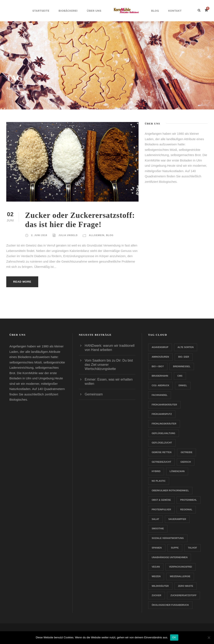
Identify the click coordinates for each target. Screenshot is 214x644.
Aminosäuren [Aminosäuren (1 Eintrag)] (160, 357)
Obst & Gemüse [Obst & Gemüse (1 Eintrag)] (161, 500)
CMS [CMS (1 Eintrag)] (180, 376)
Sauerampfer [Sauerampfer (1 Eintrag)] (177, 519)
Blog (155, 11)
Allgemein (97, 235)
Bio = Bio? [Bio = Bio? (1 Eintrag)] (158, 366)
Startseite (41, 11)
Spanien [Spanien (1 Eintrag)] (157, 548)
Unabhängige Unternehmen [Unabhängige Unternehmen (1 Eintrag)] (170, 557)
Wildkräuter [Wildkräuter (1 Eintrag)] (160, 586)
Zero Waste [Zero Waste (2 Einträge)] (186, 586)
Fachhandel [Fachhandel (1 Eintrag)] (160, 395)
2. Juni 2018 (39, 235)
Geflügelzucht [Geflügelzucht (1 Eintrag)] (162, 443)
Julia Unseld (68, 235)
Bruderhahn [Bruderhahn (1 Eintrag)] (160, 376)
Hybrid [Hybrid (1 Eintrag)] (156, 471)
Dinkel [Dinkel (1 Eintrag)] (183, 385)
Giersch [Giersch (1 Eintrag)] (186, 462)
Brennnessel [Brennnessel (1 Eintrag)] (182, 366)
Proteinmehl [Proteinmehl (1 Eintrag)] (189, 500)
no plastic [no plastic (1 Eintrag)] (159, 481)
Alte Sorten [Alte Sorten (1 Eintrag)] (186, 347)
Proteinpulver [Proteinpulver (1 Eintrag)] (161, 509)
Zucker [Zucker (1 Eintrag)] (157, 595)
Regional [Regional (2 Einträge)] (186, 509)
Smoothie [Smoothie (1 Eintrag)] (158, 528)
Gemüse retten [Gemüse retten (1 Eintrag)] (162, 452)
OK (174, 637)
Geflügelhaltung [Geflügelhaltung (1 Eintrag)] (164, 433)
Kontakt (175, 11)
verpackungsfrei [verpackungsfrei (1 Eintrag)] (181, 567)
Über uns (94, 11)
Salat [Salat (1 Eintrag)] (155, 519)
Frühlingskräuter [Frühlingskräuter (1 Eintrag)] (164, 424)
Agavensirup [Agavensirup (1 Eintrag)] (160, 347)
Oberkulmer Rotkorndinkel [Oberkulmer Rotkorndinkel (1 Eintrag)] (170, 490)
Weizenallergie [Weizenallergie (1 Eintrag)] (180, 576)
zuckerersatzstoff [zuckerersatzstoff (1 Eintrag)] (184, 595)
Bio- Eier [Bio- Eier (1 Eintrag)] (184, 357)
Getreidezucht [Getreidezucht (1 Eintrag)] (162, 462)
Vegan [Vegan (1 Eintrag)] (156, 567)
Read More (22, 282)
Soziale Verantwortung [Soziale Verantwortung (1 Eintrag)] (168, 538)
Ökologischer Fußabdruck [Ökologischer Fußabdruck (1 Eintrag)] (170, 605)
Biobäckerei (68, 11)
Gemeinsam (94, 394)
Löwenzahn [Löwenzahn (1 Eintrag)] (177, 471)
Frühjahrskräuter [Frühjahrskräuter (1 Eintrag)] (164, 405)
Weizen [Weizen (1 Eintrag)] (156, 576)
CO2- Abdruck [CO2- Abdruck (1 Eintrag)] (161, 385)
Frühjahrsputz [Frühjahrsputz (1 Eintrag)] (162, 414)
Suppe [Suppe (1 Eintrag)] (175, 548)
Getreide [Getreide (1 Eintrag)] (186, 452)
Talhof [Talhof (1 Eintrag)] (192, 548)
